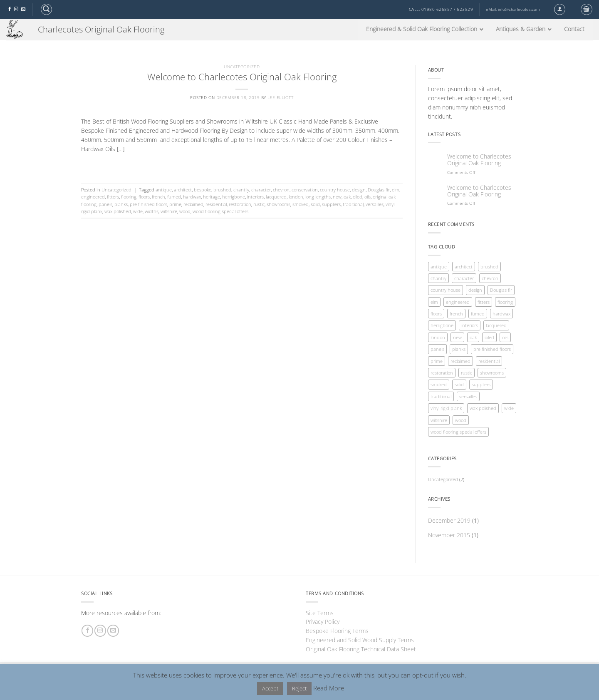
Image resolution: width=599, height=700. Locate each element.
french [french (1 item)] (456, 314)
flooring (129, 197)
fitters (113, 197)
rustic (259, 204)
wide (138, 211)
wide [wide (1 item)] (509, 408)
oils (368, 197)
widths (152, 211)
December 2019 (449, 520)
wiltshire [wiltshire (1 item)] (439, 420)
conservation (305, 190)
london (296, 197)
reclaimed (193, 204)
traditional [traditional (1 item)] (441, 396)
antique (164, 190)
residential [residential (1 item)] (489, 361)
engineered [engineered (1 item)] (458, 302)
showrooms (278, 204)
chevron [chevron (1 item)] (490, 278)
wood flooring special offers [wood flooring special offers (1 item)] (458, 432)
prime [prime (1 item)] (437, 361)
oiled (358, 197)
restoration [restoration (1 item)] (442, 373)
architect (183, 190)
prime (175, 204)
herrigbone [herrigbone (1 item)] (442, 325)
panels (105, 204)
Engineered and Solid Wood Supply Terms (360, 640)
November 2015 (449, 535)
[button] (46, 9)
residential (216, 204)
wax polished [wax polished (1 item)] (483, 408)
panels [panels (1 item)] (437, 349)
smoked (301, 204)
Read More (329, 688)
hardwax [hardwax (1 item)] (501, 314)
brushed (222, 190)
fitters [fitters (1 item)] (484, 302)
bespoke (203, 190)
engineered (93, 197)
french (158, 197)
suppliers (331, 204)
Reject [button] (299, 688)
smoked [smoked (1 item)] (439, 384)
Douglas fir (379, 190)
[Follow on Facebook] (10, 9)
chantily (241, 190)
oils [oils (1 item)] (505, 337)
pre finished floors (149, 204)
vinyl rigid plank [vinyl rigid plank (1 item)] (446, 408)
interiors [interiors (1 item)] (470, 325)
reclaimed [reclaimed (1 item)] (460, 361)
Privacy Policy (323, 622)
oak (347, 197)
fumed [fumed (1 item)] (478, 314)
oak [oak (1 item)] (473, 337)
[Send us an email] (23, 9)
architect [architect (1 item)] (464, 267)
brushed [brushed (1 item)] (489, 267)
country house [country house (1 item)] (446, 290)
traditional (353, 204)
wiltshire (169, 211)
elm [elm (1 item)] (434, 302)
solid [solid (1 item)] (459, 384)
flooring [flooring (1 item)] (505, 302)
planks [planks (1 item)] (459, 349)
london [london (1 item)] (438, 337)
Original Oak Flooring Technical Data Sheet (361, 649)
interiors (255, 197)
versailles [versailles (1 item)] (468, 396)
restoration (240, 204)
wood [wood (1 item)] (461, 420)
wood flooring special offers (220, 211)
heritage (212, 197)
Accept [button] (270, 688)
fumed (174, 197)
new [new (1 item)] (457, 337)
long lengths (318, 197)
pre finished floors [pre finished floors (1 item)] (492, 349)
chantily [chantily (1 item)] (438, 278)
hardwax (192, 197)
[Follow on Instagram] (16, 9)
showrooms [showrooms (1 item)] (492, 373)
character (261, 190)
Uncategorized (242, 67)
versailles (375, 204)
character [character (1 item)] (464, 278)
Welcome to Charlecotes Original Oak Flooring (242, 77)
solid (315, 204)
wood (185, 211)
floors (144, 197)
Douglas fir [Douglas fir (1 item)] (501, 290)
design (359, 190)
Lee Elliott (280, 98)
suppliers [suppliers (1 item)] (481, 384)
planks (121, 204)
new (337, 197)
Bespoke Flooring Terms (337, 631)
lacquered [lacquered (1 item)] (496, 325)
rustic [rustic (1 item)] (467, 373)
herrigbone (234, 197)
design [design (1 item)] (475, 290)
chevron (281, 190)
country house (335, 190)
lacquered (276, 197)
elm (396, 190)
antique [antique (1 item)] (439, 267)
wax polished (118, 211)
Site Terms (320, 613)
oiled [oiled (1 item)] (489, 337)
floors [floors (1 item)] (436, 314)
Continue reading (242, 165)
